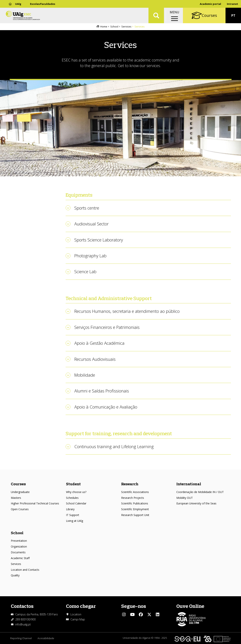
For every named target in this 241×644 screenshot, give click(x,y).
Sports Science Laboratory (99, 240)
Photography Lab (90, 256)
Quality (15, 575)
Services (126, 26)
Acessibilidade (46, 638)
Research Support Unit (135, 515)
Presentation (19, 541)
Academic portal (210, 4)
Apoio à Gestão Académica (99, 343)
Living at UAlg (75, 521)
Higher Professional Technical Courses (35, 503)
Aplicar (156, 15)
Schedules (72, 498)
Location (76, 614)
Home (104, 26)
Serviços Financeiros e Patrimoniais (107, 327)
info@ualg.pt (23, 624)
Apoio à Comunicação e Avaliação (106, 407)
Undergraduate (20, 492)
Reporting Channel (21, 638)
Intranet (232, 4)
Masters (16, 498)
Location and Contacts (25, 570)
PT (233, 15)
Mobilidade (85, 375)
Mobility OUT (185, 498)
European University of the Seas (196, 503)
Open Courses (20, 509)
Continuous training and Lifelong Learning (114, 446)
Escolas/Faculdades (43, 4)
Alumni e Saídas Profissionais (102, 391)
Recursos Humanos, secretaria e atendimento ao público (127, 311)
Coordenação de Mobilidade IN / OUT (200, 492)
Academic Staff (20, 558)
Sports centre (87, 208)
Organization (19, 546)
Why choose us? (76, 492)
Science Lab (85, 271)
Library (70, 509)
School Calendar (76, 503)
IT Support (73, 515)
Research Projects (133, 498)
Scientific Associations (135, 492)
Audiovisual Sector (91, 224)
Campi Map (78, 619)
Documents (18, 552)
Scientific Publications (135, 503)
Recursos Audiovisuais (95, 359)
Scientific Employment (135, 509)
